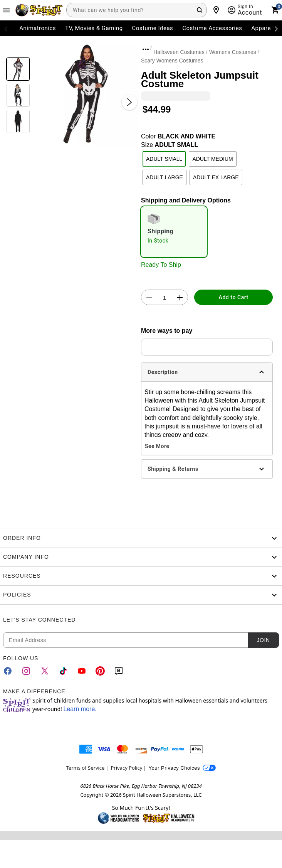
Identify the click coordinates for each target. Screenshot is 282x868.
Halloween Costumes (179, 52)
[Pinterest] (100, 671)
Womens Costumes (233, 52)
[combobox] (137, 10)
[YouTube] (82, 671)
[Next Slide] (129, 102)
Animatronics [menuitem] (38, 28)
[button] (86, 94)
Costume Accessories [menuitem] (212, 28)
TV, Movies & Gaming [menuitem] (94, 28)
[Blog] (119, 671)
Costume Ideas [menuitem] (153, 28)
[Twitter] (45, 671)
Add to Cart (234, 297)
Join (263, 640)
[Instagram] (26, 671)
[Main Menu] (6, 10)
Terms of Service (86, 768)
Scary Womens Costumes (172, 61)
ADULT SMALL (164, 159)
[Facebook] (8, 671)
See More (157, 446)
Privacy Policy (126, 768)
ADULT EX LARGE (216, 177)
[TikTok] (63, 671)
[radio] (174, 232)
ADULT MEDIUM (212, 159)
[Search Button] (200, 10)
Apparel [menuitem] (262, 28)
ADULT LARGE (164, 177)
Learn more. (80, 709)
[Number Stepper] (164, 298)
